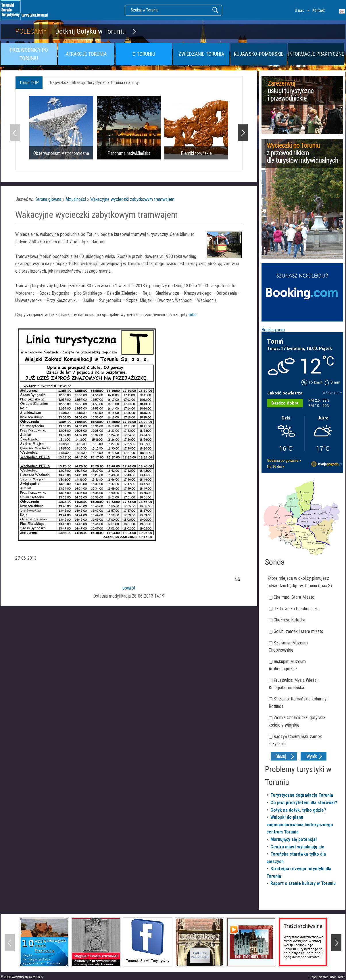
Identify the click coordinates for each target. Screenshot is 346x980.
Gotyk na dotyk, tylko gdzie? (298, 810)
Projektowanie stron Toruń (327, 977)
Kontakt (319, 10)
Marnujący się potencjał (294, 839)
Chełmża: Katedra (289, 620)
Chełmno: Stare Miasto (294, 597)
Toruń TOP (29, 83)
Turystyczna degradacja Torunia (302, 795)
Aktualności (76, 199)
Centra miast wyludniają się (297, 847)
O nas (299, 10)
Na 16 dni (274, 467)
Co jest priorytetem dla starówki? (304, 803)
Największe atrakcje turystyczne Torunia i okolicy (94, 83)
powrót (129, 588)
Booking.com (273, 330)
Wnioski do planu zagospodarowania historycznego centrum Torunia (300, 825)
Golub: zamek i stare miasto (298, 631)
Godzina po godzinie (283, 461)
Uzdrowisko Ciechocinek (296, 609)
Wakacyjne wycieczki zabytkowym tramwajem (132, 199)
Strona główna (48, 199)
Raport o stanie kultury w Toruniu (303, 883)
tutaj (192, 315)
